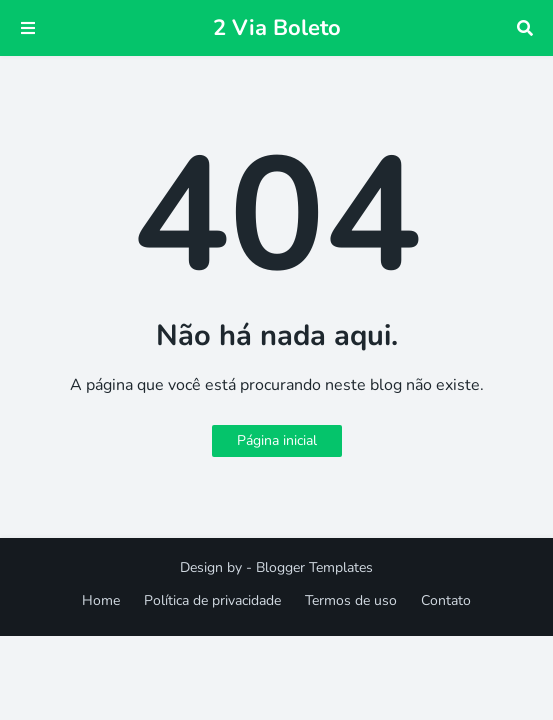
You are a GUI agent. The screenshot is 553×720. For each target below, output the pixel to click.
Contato (446, 600)
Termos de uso (351, 600)
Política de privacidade (212, 600)
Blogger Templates (314, 567)
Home (101, 600)
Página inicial (277, 440)
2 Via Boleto (277, 28)
